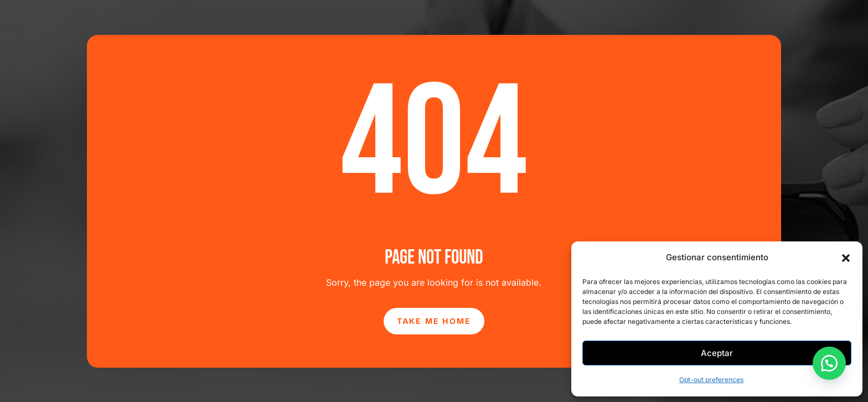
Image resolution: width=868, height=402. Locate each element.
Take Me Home (434, 321)
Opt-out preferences (711, 380)
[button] (846, 258)
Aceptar (717, 353)
